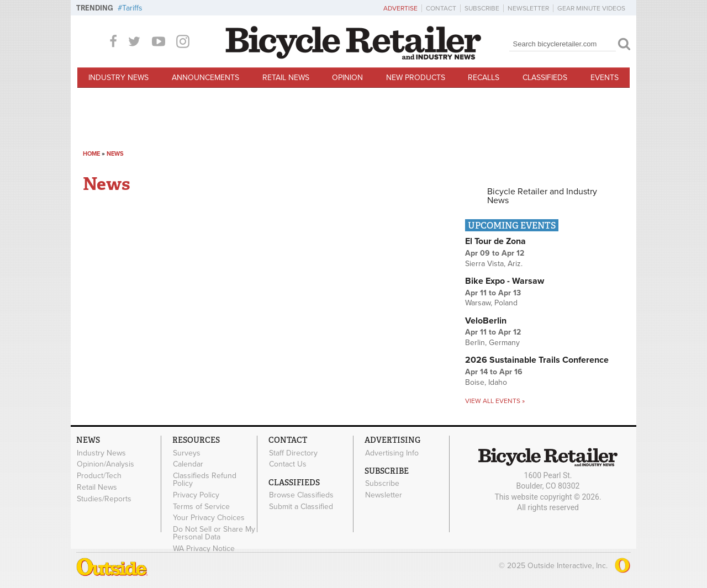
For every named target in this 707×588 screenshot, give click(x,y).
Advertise (400, 8)
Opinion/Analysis (105, 464)
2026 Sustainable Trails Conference (537, 360)
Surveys (187, 453)
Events (605, 78)
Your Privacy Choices (209, 518)
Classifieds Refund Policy (205, 480)
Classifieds (545, 78)
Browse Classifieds (301, 495)
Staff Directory (293, 453)
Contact (441, 8)
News (115, 154)
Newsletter (528, 8)
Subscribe (482, 8)
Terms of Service (201, 506)
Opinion (347, 78)
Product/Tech (99, 476)
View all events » (495, 401)
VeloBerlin (486, 321)
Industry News (118, 78)
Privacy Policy (196, 495)
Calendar (188, 464)
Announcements (205, 78)
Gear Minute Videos (591, 8)
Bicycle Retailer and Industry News (542, 196)
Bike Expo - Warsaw (505, 281)
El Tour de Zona (495, 241)
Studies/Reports (104, 499)
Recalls (484, 78)
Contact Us (288, 464)
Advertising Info (392, 453)
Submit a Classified (301, 506)
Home (91, 154)
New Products (416, 78)
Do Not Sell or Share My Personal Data (214, 533)
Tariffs (132, 8)
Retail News (286, 78)
